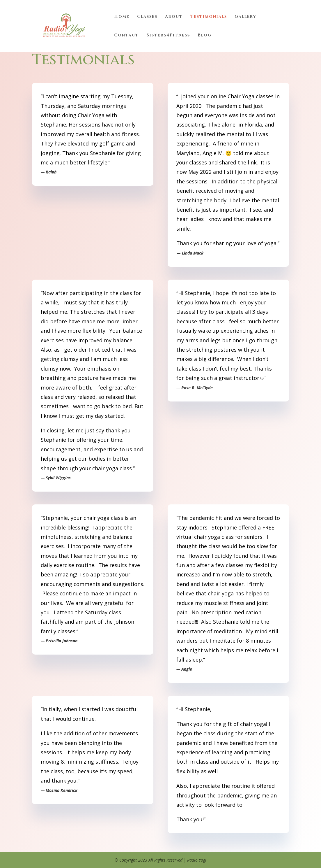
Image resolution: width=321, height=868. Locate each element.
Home (122, 17)
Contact (126, 36)
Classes (147, 17)
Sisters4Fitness (168, 36)
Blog (205, 36)
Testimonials (209, 17)
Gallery (245, 17)
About (174, 17)
